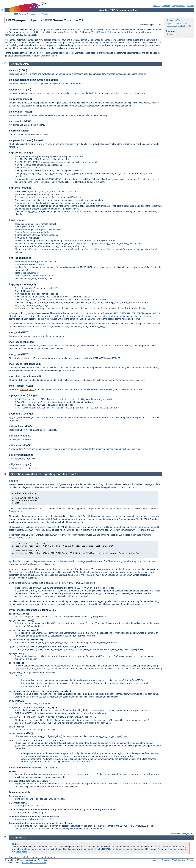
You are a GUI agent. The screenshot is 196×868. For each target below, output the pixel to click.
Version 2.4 (47, 14)
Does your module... (21, 792)
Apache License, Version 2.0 (34, 863)
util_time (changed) (20, 464)
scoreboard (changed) (22, 414)
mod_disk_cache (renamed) (25, 376)
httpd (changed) (18, 220)
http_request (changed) (22, 284)
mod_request (27, 390)
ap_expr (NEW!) (18, 70)
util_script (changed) (21, 455)
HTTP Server (19, 14)
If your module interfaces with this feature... (34, 768)
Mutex (26, 697)
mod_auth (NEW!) (19, 332)
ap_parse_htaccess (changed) (26, 140)
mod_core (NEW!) (19, 354)
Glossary (181, 6)
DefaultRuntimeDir (39, 829)
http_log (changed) (20, 258)
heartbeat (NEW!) (19, 131)
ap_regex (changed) (20, 99)
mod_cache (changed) (22, 342)
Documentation (34, 14)
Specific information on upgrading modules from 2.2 (179, 25)
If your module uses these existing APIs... (33, 610)
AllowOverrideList (149, 179)
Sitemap (190, 6)
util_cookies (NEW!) (20, 426)
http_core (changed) (21, 188)
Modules (156, 6)
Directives (166, 6)
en (160, 25)
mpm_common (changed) (24, 395)
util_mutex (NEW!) (19, 445)
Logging (14, 481)
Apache (8, 14)
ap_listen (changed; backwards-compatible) (34, 80)
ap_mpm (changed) (20, 89)
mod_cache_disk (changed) (25, 364)
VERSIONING (102, 32)
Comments (172, 34)
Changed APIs (173, 20)
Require (78, 666)
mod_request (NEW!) (21, 386)
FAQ (174, 6)
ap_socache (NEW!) (20, 121)
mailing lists (21, 851)
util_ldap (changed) (20, 436)
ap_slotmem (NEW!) (20, 112)
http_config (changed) (22, 153)
